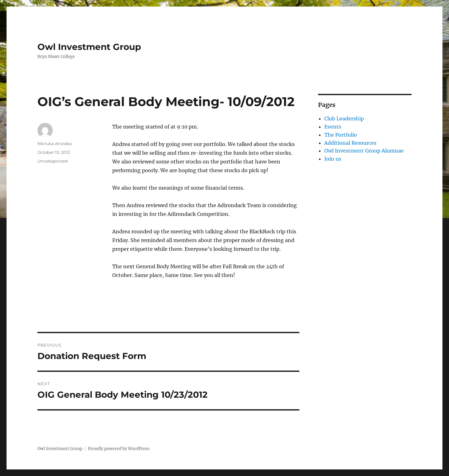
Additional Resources (350, 143)
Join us (333, 159)
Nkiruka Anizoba (55, 143)
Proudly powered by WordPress (119, 449)
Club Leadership (344, 119)
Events (333, 127)
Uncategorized (53, 161)
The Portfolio (341, 135)
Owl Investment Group (89, 47)
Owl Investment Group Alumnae (364, 151)
